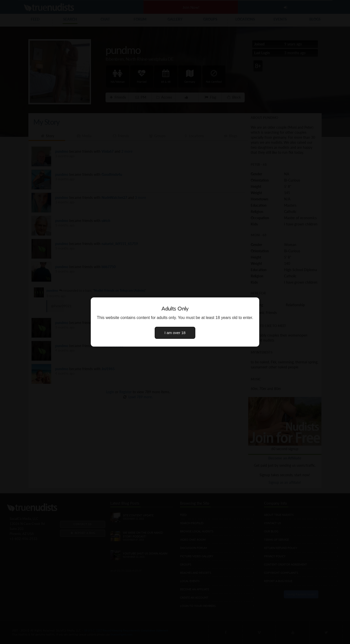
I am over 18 (175, 333)
